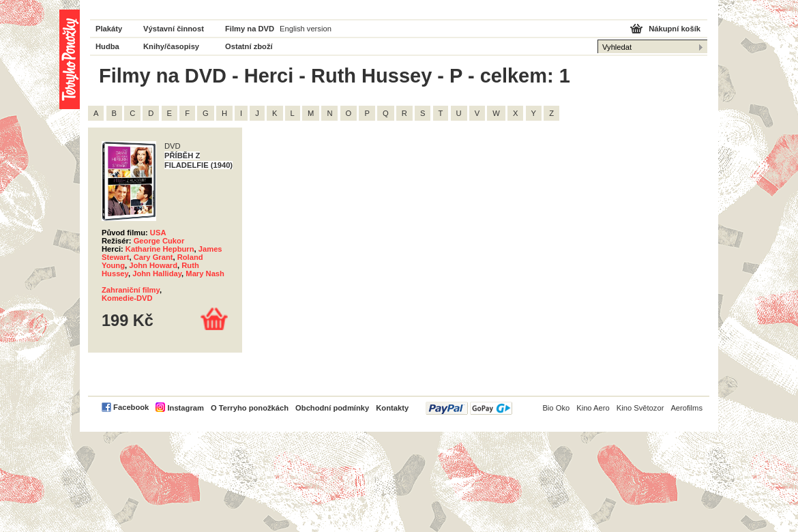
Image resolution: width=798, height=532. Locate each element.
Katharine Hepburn (160, 249)
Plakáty (109, 29)
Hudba (107, 46)
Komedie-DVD (127, 298)
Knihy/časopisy (171, 46)
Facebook (131, 407)
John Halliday (157, 274)
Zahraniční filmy (131, 290)
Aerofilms (686, 408)
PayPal (469, 408)
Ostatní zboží (249, 46)
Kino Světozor (640, 408)
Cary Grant (153, 257)
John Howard (153, 265)
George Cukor (159, 241)
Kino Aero (593, 408)
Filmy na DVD (250, 29)
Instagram (185, 408)
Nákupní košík (675, 29)
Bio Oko (556, 408)
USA (158, 233)
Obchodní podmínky (332, 408)
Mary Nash (205, 274)
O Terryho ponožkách (250, 408)
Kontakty (392, 408)
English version (306, 29)
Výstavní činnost (174, 29)
